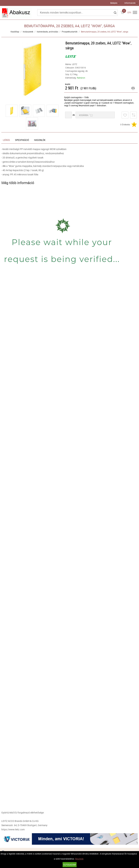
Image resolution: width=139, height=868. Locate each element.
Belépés (114, 3)
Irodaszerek (28, 32)
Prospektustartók (70, 32)
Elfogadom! (70, 865)
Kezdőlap (15, 32)
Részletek (79, 859)
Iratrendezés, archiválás (47, 32)
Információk (130, 3)
